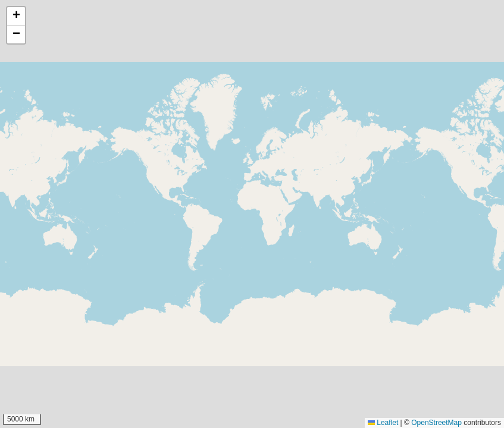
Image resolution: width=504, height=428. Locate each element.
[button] (16, 16)
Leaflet (383, 423)
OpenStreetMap (436, 423)
